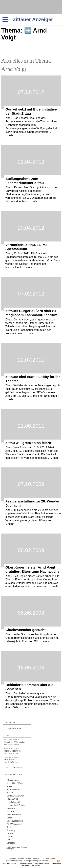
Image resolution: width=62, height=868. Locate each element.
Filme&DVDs (12, 799)
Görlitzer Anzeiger (9, 863)
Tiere (9, 840)
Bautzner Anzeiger (42, 863)
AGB (42, 859)
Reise (9, 827)
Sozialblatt (36, 865)
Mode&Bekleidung (15, 821)
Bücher (10, 793)
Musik (9, 818)
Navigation (11, 15)
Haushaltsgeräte (14, 802)
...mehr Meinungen (14, 767)
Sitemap (34, 861)
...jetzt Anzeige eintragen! (17, 847)
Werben (21, 859)
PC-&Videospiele (14, 824)
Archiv (26, 861)
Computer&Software (16, 796)
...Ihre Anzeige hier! (14, 728)
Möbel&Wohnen (14, 815)
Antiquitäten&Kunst (15, 783)
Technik (10, 833)
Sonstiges (11, 843)
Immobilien (11, 808)
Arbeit (9, 786)
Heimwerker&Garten (16, 805)
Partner (28, 859)
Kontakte (10, 812)
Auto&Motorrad (13, 790)
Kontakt (36, 859)
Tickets (10, 837)
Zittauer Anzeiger (26, 863)
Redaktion (12, 859)
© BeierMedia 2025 (46, 861)
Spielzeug (11, 830)
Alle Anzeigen (13, 780)
